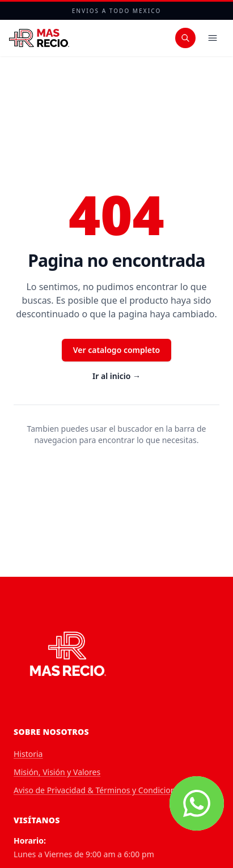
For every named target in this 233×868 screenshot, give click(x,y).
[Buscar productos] (185, 38)
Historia (28, 754)
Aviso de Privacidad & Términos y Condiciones (99, 790)
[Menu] (213, 38)
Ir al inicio (116, 376)
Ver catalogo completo (117, 350)
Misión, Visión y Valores (57, 772)
